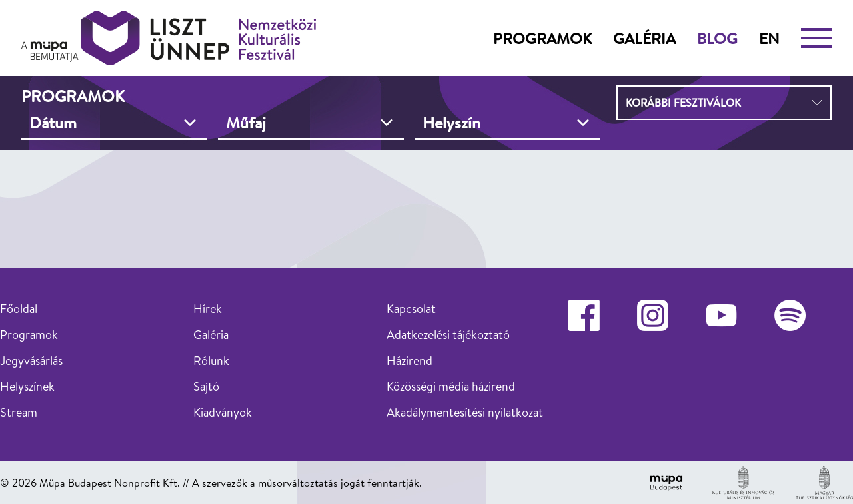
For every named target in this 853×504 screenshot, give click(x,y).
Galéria (644, 38)
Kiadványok (223, 412)
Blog (717, 38)
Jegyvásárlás (31, 361)
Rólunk (211, 361)
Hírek (208, 309)
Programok (542, 38)
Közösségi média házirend (451, 386)
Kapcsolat (411, 309)
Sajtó (206, 386)
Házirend (410, 361)
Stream (19, 412)
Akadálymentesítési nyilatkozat (465, 412)
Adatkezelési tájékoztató (448, 335)
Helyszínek (27, 386)
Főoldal (19, 309)
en (769, 38)
